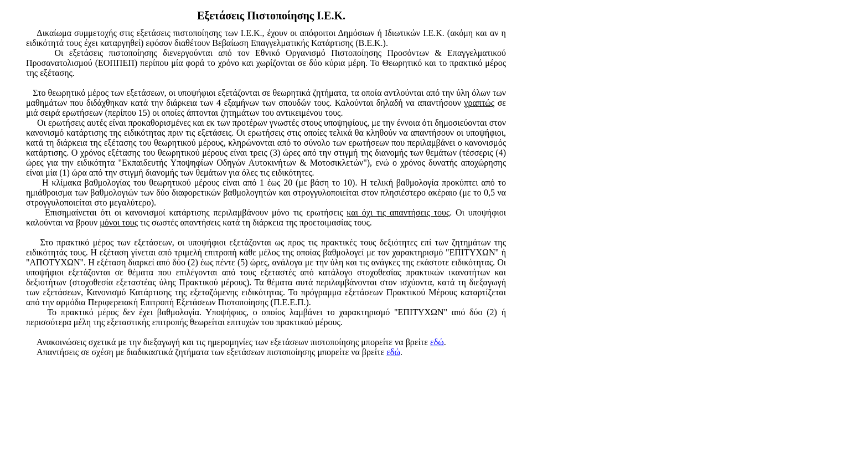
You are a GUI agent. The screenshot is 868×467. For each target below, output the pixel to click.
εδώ (437, 342)
